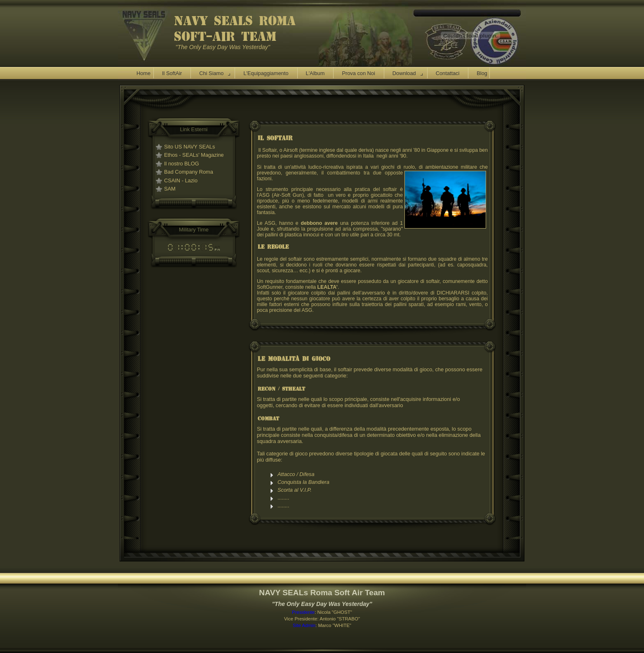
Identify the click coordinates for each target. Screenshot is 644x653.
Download (404, 73)
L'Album (315, 73)
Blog (482, 73)
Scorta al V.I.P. (295, 490)
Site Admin (304, 625)
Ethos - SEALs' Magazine (194, 155)
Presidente (303, 612)
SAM (170, 189)
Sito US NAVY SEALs (189, 147)
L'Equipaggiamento (266, 73)
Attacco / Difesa (296, 474)
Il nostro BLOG (182, 164)
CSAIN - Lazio (181, 180)
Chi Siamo (211, 73)
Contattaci (448, 73)
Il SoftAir (172, 73)
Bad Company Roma (189, 172)
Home (143, 73)
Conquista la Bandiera (303, 482)
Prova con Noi (358, 73)
